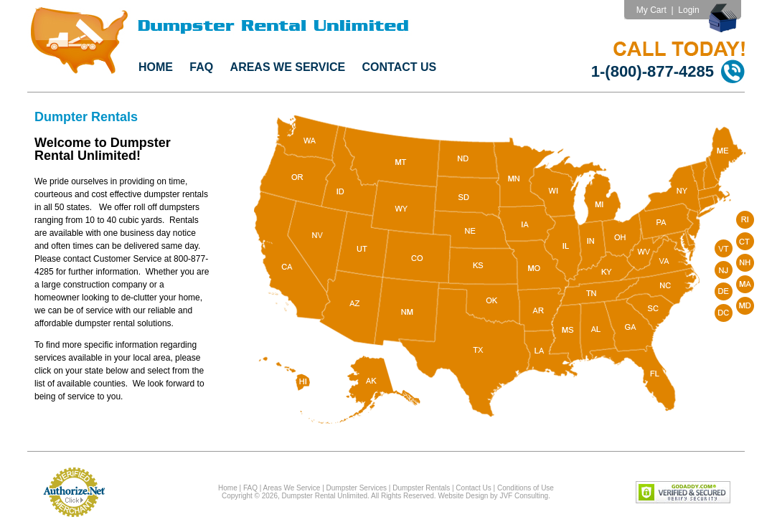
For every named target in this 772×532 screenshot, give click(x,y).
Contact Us (400, 67)
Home (156, 67)
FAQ (201, 67)
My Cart (651, 10)
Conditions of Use (526, 488)
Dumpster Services (357, 488)
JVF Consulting (524, 496)
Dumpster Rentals (421, 488)
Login (688, 10)
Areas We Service (288, 67)
